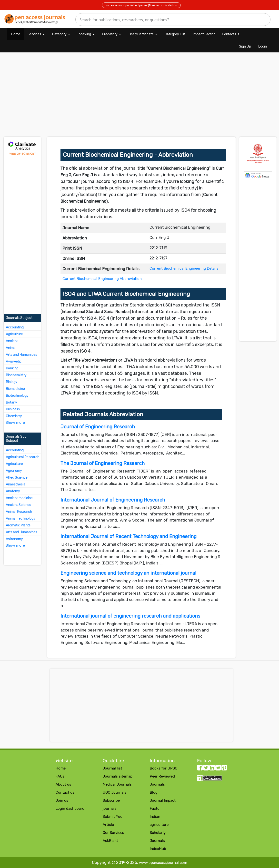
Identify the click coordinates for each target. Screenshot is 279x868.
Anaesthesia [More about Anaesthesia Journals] (16, 484)
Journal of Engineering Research (98, 427)
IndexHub (158, 849)
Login (263, 46)
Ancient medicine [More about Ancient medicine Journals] (19, 498)
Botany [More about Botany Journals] (11, 402)
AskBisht (110, 841)
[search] (173, 20)
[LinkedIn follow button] (212, 769)
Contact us (65, 792)
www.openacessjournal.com (163, 863)
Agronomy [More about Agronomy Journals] (14, 471)
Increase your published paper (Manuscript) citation (141, 5)
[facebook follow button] (200, 769)
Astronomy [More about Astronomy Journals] (14, 539)
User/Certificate (141, 34)
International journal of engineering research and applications (130, 616)
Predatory (110, 34)
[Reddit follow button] (218, 769)
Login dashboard (70, 809)
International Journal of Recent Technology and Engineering (129, 536)
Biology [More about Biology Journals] (12, 382)
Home (16, 34)
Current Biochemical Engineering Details (184, 268)
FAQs (60, 776)
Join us (62, 800)
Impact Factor (204, 34)
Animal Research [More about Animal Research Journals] (19, 512)
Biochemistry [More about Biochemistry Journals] (16, 375)
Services (34, 34)
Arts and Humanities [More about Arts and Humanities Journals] (21, 355)
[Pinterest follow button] (224, 769)
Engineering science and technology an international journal (128, 573)
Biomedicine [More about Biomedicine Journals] (15, 389)
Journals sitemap (118, 776)
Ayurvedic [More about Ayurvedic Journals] (14, 361)
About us (63, 784)
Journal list (112, 768)
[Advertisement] (95, 97)
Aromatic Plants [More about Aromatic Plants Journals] (18, 525)
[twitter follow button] (206, 769)
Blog (154, 792)
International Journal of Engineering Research (113, 500)
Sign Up (245, 46)
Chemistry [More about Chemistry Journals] (14, 416)
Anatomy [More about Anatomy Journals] (13, 491)
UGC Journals (115, 792)
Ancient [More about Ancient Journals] (12, 341)
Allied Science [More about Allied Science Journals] (17, 478)
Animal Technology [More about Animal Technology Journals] (21, 518)
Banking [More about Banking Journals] (12, 368)
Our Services (113, 833)
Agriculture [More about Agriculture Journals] (14, 334)
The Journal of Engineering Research (103, 463)
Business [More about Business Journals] (13, 409)
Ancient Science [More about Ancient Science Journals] (19, 505)
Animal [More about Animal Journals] (11, 348)
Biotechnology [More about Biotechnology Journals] (17, 396)
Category (59, 34)
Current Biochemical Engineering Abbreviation (102, 279)
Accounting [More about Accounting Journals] (15, 327)
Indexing (84, 34)
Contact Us (231, 34)
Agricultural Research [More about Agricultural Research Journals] (23, 457)
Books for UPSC (164, 768)
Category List (175, 34)
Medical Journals (117, 784)
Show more (15, 423)
